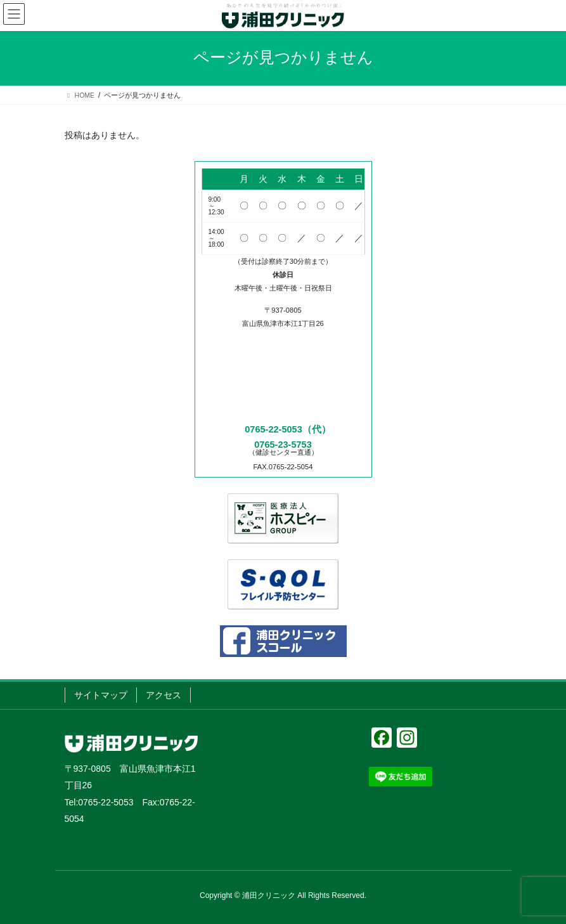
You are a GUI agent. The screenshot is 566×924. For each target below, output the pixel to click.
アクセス (164, 695)
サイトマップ (101, 695)
